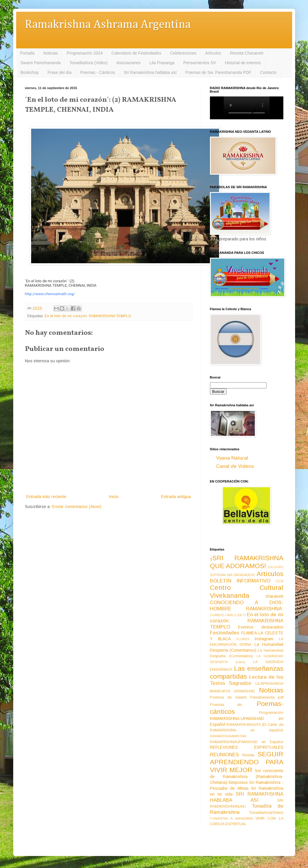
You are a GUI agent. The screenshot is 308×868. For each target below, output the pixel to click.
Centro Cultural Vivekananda (247, 592)
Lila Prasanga (162, 63)
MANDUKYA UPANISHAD (233, 691)
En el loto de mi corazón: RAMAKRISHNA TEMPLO (88, 316)
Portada (27, 53)
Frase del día (60, 72)
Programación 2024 (85, 53)
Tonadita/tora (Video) (88, 63)
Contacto (268, 72)
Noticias (51, 53)
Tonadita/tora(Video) (266, 813)
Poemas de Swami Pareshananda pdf (247, 697)
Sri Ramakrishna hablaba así (150, 72)
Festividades (225, 633)
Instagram (264, 639)
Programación (271, 713)
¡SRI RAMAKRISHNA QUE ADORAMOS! (247, 562)
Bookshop (30, 72)
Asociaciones (128, 63)
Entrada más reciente (46, 497)
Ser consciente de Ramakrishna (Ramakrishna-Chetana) (247, 777)
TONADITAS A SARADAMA (231, 818)
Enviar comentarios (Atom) (77, 507)
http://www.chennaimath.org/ (50, 294)
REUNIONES (224, 755)
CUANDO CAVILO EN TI (228, 615)
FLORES (243, 639)
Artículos (213, 53)
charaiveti (274, 596)
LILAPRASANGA (269, 684)
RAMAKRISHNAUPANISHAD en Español (247, 742)
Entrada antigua (176, 497)
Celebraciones (183, 53)
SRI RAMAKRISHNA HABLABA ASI (247, 797)
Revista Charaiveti (247, 53)
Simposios (238, 782)
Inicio (114, 497)
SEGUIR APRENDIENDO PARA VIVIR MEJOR (247, 762)
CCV (280, 581)
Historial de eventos (243, 63)
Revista (248, 755)
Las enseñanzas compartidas (247, 672)
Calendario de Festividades (137, 53)
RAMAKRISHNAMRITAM (228, 736)
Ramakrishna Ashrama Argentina (108, 25)
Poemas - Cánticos (98, 72)
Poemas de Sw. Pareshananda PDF (218, 72)
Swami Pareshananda (41, 63)
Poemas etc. (227, 705)
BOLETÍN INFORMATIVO (240, 581)
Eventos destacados (261, 627)
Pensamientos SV (200, 63)
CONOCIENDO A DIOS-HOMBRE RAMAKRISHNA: (247, 606)
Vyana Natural (232, 458)
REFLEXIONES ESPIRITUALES (247, 747)
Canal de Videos (235, 466)
